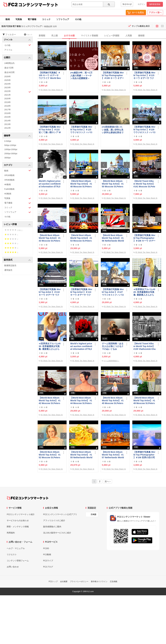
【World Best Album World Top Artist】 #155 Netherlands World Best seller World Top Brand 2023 (81, 455)
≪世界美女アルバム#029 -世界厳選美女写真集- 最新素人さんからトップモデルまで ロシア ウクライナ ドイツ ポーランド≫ (144, 292)
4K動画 (8, 184)
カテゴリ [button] (17, 165)
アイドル (8, 50)
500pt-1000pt (10, 145)
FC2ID (46, 548)
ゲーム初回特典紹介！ (112, 361)
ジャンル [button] (17, 40)
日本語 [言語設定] (93, 514)
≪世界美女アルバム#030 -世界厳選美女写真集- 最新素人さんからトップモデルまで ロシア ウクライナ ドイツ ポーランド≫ (50, 346)
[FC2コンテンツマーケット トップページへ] (28, 498)
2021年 (8, 95)
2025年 (8, 80)
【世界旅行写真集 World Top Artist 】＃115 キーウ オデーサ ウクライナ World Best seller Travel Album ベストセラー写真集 (144, 75)
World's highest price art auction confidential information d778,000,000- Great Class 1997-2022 (50, 184)
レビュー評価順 (112, 36)
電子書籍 (32, 19)
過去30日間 (9, 72)
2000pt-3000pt (11, 154)
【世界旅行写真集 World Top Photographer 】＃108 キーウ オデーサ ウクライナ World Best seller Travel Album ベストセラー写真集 (144, 238)
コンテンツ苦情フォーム (18, 561)
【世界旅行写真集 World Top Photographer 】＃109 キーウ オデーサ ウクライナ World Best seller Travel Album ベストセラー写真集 (113, 75)
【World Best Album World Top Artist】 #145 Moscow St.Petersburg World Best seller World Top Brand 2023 (113, 401)
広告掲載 (114, 582)
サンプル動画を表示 (141, 26)
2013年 (8, 124)
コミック (46, 19)
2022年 (18, 92)
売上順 (55, 36)
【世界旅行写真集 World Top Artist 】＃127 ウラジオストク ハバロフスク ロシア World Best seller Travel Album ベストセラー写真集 (113, 292)
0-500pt (8, 141)
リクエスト (12, 554)
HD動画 (8, 194)
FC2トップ (53, 582)
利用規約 (11, 533)
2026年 (8, 76)
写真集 (19, 19)
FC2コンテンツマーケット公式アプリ (60, 514)
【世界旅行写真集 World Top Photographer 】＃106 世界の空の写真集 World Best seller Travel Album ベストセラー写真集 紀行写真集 (144, 455)
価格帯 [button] (17, 136)
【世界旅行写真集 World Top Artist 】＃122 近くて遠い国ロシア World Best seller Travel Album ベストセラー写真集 (50, 130)
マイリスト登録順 (89, 36)
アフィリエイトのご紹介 (54, 520)
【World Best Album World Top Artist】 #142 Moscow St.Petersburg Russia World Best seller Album (50, 401)
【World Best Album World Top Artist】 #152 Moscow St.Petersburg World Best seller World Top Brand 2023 (50, 455)
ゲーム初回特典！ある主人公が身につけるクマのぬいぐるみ (113, 346)
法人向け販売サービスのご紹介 (57, 533)
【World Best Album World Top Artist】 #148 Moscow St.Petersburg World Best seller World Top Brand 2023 (81, 184)
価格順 (141, 36)
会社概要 (64, 582)
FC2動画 (47, 554)
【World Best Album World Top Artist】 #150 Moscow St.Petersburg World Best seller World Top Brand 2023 (113, 184)
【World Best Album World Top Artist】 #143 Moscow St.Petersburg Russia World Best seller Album (50, 238)
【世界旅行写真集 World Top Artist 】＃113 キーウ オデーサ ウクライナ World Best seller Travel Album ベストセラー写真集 (81, 292)
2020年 (8, 99)
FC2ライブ (48, 561)
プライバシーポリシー (79, 582)
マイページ (127, 4)
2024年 (8, 84)
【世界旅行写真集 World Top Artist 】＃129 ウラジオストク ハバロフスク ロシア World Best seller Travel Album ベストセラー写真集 (144, 130)
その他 (78, 19)
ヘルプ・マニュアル (16, 548)
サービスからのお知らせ (18, 520)
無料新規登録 (155, 4)
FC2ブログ (48, 567)
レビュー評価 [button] (17, 224)
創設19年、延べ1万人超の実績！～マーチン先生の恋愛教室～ (81, 75)
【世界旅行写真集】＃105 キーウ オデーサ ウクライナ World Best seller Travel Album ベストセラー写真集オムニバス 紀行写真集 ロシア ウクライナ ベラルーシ (50, 75)
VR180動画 (9, 175)
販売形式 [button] (17, 260)
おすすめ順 (69, 36)
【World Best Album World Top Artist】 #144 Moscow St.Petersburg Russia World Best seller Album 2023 (81, 401)
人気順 (129, 36)
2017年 (8, 110)
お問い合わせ (13, 567)
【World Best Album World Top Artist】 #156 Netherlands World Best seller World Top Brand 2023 (113, 238)
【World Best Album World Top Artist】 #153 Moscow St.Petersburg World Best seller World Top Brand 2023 (81, 238)
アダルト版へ (155, 12)
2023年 (8, 88)
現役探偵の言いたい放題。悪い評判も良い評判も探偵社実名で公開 (113, 130)
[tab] (102, 36)
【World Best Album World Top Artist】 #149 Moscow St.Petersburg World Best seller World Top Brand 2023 (144, 401)
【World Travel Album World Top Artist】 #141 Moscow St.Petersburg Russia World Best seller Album (144, 184)
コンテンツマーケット (38, 5)
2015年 (8, 117)
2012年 (8, 128)
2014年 (8, 121)
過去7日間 (9, 68)
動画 (8, 19)
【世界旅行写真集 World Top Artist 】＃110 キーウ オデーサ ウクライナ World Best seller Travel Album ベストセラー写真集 (50, 292)
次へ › (108, 481)
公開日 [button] (17, 58)
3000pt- (18, 158)
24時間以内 (9, 63)
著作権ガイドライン (99, 582)
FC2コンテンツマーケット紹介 (21, 514)
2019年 (8, 102)
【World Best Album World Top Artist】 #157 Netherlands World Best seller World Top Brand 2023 (113, 455)
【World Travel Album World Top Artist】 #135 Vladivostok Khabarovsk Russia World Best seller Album (144, 346)
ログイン (141, 4)
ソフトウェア (63, 19)
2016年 (8, 113)
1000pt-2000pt (11, 149)
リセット (28, 34)
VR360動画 (9, 180)
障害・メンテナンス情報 (18, 527)
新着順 (42, 36)
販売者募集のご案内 (52, 527)
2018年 (8, 106)
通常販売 (8, 270)
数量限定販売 (10, 265)
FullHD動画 (9, 189)
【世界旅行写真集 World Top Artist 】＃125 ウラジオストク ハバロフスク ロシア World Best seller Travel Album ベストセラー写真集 (81, 130)
